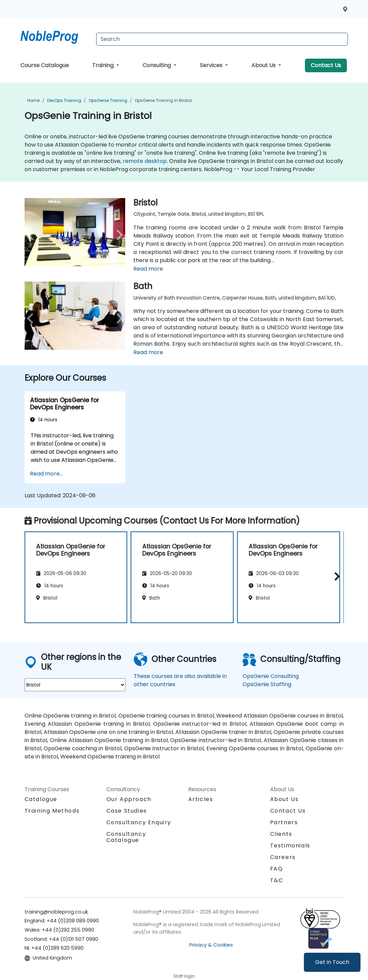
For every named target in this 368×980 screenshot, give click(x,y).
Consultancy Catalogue (126, 837)
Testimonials (290, 846)
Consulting (157, 65)
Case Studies (127, 811)
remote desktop (145, 161)
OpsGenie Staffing (267, 684)
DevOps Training (64, 100)
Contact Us (326, 65)
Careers (283, 857)
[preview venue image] (32, 235)
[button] (335, 576)
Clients (281, 834)
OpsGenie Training (108, 100)
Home (33, 100)
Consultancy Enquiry (139, 823)
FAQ (277, 869)
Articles (201, 799)
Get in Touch (332, 962)
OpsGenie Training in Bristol (163, 100)
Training (104, 65)
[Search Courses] (222, 39)
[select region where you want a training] (75, 685)
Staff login (184, 976)
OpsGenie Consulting (271, 676)
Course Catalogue (45, 65)
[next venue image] (118, 235)
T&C (277, 880)
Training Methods (52, 811)
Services (212, 65)
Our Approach (129, 799)
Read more (148, 269)
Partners (284, 822)
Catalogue (41, 799)
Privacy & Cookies (211, 945)
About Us (264, 65)
